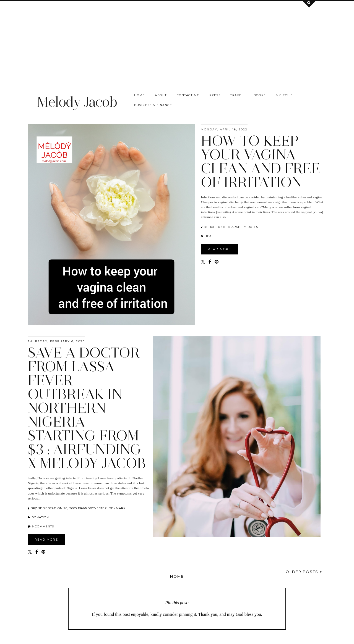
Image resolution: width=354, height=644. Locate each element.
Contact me (188, 95)
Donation (38, 517)
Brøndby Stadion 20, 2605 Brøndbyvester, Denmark (77, 508)
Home (140, 95)
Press (215, 95)
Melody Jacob (77, 102)
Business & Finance (153, 105)
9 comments (43, 526)
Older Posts (304, 572)
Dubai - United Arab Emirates (229, 227)
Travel (237, 95)
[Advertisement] (177, 40)
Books (260, 95)
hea (206, 236)
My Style (284, 95)
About (161, 95)
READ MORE (219, 249)
